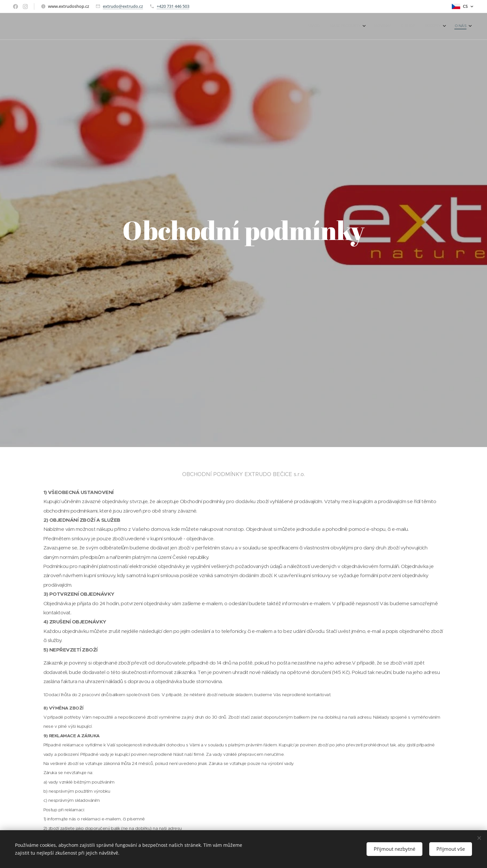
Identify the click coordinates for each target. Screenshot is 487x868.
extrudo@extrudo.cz (123, 6)
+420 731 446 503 (173, 6)
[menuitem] (409, 26)
